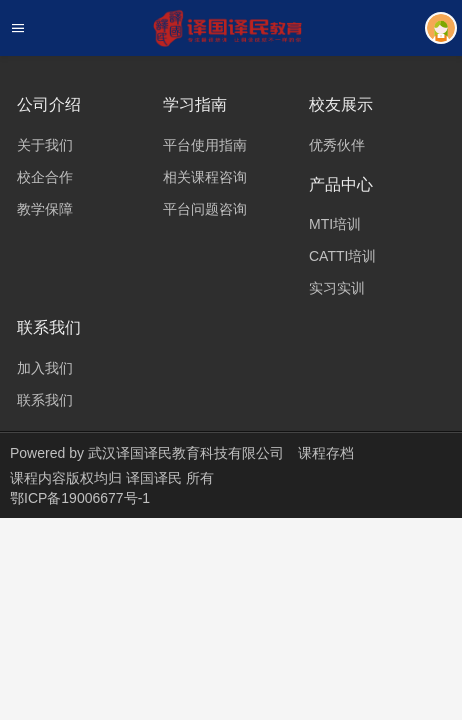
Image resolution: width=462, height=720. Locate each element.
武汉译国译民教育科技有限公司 (186, 453)
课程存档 (326, 453)
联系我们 (45, 400)
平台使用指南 (205, 145)
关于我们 (45, 145)
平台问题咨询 (205, 209)
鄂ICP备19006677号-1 (80, 498)
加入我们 (45, 368)
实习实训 (337, 288)
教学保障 (45, 209)
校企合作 (45, 177)
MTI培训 (335, 224)
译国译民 (156, 478)
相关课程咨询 (205, 177)
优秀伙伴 (337, 145)
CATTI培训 (342, 256)
